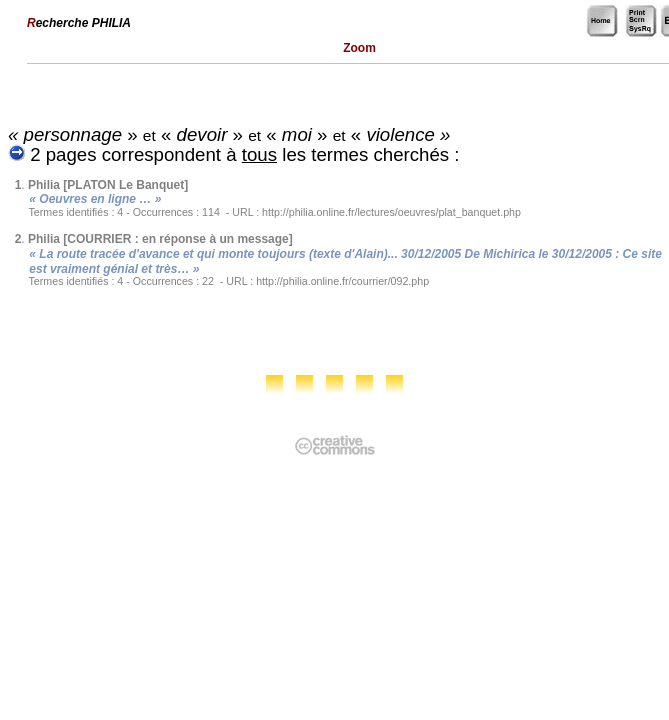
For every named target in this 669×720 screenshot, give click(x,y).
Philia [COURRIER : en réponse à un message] (160, 239)
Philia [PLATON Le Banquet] (108, 185)
